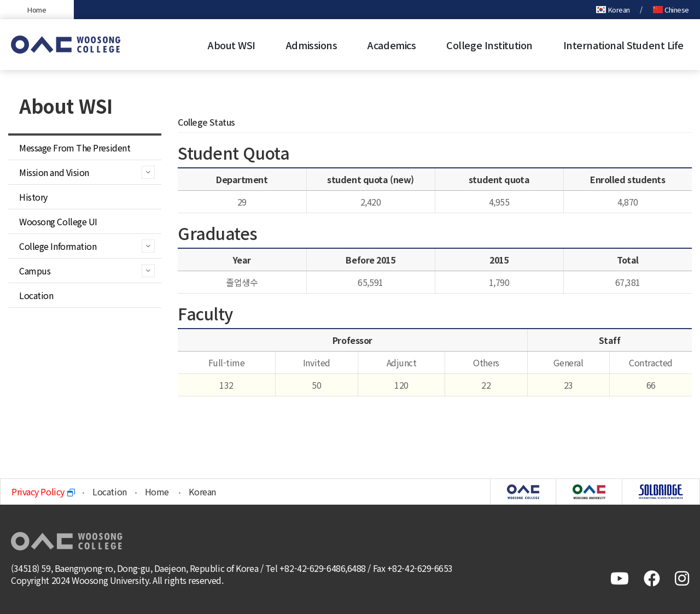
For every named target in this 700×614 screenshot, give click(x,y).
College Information (58, 246)
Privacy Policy (43, 492)
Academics (392, 45)
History (33, 197)
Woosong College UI (58, 221)
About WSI (232, 45)
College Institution (489, 45)
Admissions (312, 45)
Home (37, 10)
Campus (35, 271)
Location (36, 295)
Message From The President (75, 148)
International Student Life (623, 45)
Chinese (671, 10)
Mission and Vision (54, 172)
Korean (613, 10)
